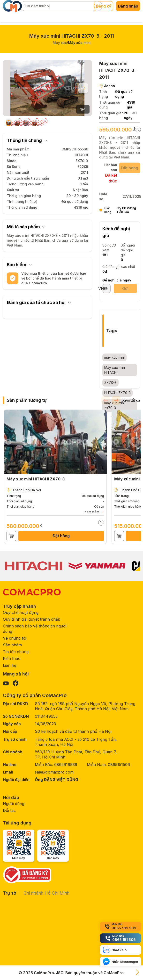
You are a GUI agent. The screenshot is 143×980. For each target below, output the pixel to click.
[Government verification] (36, 875)
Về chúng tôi (15, 638)
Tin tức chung (16, 652)
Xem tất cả (131, 400)
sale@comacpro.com (54, 772)
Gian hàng (120, 210)
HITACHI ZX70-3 (117, 393)
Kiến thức (12, 659)
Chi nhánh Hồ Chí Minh (46, 893)
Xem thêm (94, 512)
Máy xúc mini (79, 43)
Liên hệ (10, 665)
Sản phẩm (12, 645)
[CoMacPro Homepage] (32, 592)
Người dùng (14, 804)
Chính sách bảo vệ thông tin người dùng (35, 629)
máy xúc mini (114, 357)
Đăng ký (103, 6)
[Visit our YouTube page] (6, 683)
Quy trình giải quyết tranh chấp (32, 619)
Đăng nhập (128, 6)
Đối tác (9, 810)
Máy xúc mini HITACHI (115, 370)
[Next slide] (83, 88)
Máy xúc (60, 43)
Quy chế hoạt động (21, 612)
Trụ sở (10, 893)
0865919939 (66, 765)
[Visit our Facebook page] (15, 683)
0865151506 (119, 765)
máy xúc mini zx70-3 (114, 405)
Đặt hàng (61, 536)
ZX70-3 (110, 383)
